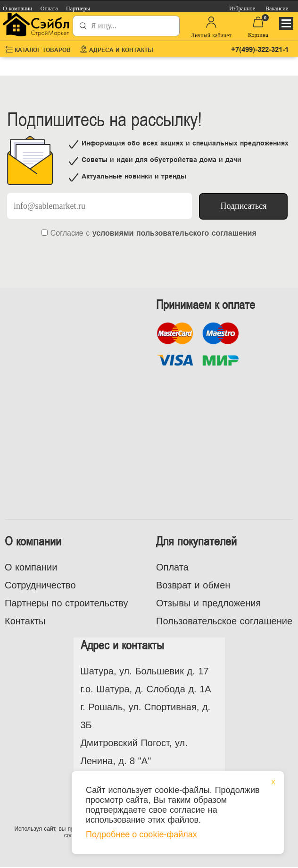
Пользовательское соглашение (224, 621)
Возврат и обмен (193, 585)
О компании (31, 567)
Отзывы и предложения (208, 603)
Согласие (67, 233)
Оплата (172, 567)
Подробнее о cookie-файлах (141, 834)
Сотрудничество (40, 585)
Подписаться (243, 206)
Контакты (25, 621)
